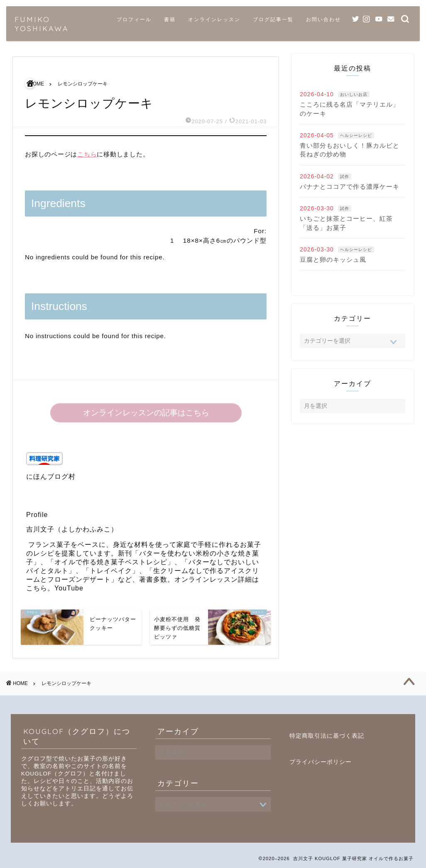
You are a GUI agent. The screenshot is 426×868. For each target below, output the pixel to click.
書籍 (170, 19)
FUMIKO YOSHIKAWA (42, 24)
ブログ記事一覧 (273, 19)
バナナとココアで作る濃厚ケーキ (350, 187)
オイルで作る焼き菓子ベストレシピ (111, 562)
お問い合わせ (323, 19)
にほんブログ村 (51, 477)
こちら (87, 154)
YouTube (69, 588)
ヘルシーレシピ (356, 135)
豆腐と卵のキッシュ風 (333, 260)
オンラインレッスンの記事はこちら (146, 413)
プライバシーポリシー (321, 762)
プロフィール (134, 19)
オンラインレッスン (214, 19)
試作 (345, 177)
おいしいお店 (354, 94)
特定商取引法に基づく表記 (327, 736)
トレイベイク (111, 571)
